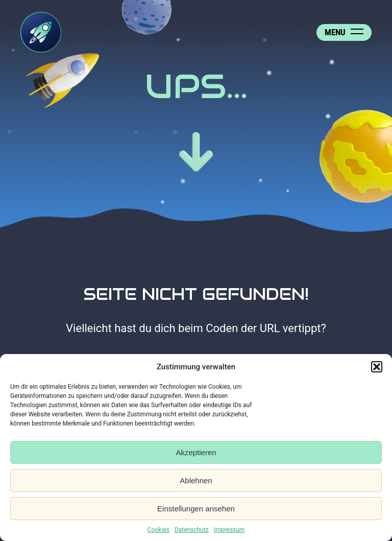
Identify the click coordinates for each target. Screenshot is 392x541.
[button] (377, 367)
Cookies (158, 530)
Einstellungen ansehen (196, 509)
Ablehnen (196, 480)
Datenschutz (192, 530)
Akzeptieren (196, 452)
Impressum (229, 530)
